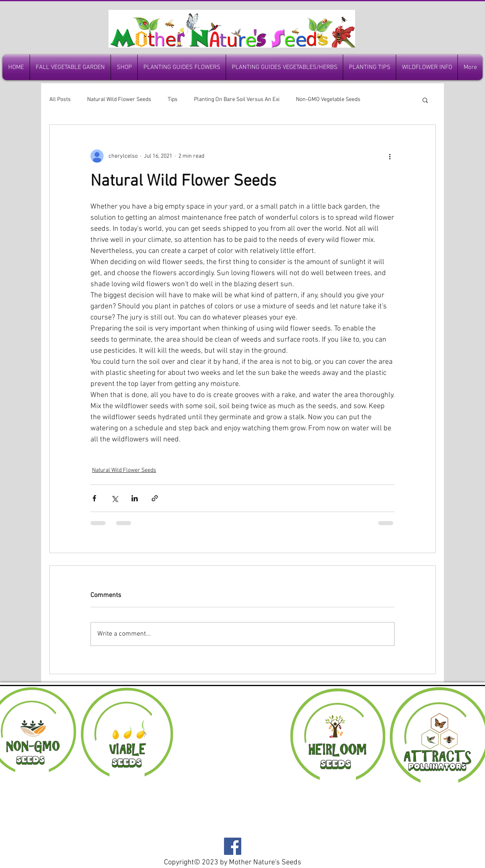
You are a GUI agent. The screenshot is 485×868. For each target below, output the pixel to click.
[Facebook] (233, 846)
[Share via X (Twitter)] (114, 498)
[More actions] (390, 156)
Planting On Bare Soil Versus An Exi (237, 100)
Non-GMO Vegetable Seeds (328, 100)
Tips (173, 100)
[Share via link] (155, 498)
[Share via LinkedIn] (135, 498)
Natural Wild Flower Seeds (119, 100)
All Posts (60, 100)
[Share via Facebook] (94, 498)
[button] (425, 100)
